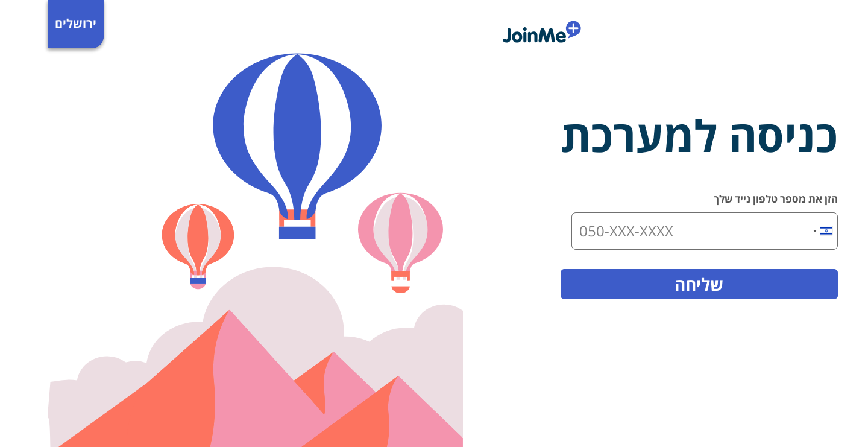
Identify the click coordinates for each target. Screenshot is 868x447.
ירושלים (28, 23)
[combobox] (776, 231)
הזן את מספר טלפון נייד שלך (728, 199)
